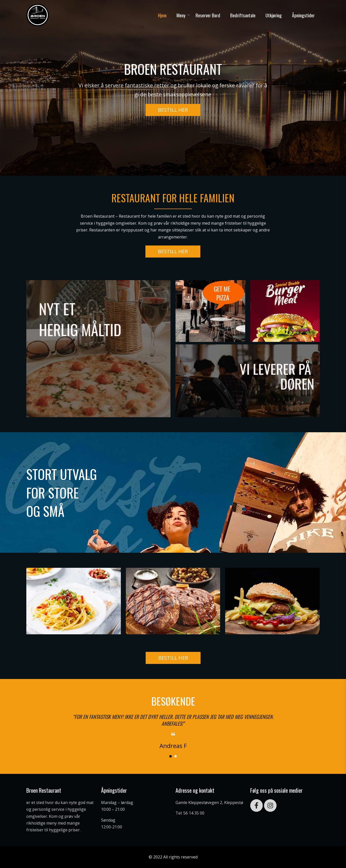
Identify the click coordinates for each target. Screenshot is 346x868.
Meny (181, 15)
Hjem (162, 15)
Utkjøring (274, 15)
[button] (173, 110)
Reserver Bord (208, 15)
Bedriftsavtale (243, 15)
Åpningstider (303, 15)
